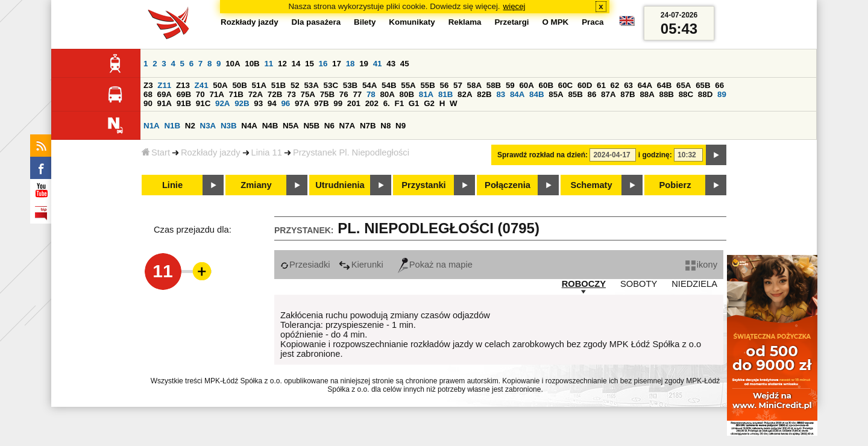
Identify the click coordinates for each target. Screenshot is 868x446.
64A (645, 85)
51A (259, 85)
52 (295, 85)
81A (426, 94)
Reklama (465, 22)
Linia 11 (267, 152)
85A (556, 94)
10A (233, 64)
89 (722, 94)
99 (338, 103)
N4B (270, 126)
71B (236, 94)
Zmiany (256, 185)
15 (310, 64)
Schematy (591, 185)
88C (686, 94)
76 (344, 94)
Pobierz (675, 185)
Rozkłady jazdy (211, 152)
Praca (593, 22)
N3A (208, 126)
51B (278, 85)
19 (364, 64)
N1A (152, 126)
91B (184, 103)
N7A (348, 126)
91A (165, 103)
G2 (429, 103)
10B (252, 64)
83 (501, 94)
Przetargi (511, 22)
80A (387, 94)
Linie (172, 185)
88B (667, 94)
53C (331, 85)
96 (285, 103)
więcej (514, 6)
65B (703, 85)
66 (719, 85)
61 (601, 85)
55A (408, 85)
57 (458, 85)
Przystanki (423, 185)
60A (526, 85)
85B (575, 94)
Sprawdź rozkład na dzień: (542, 155)
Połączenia (508, 185)
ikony (701, 265)
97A (302, 103)
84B (536, 94)
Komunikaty (412, 22)
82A (465, 94)
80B (407, 94)
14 (296, 64)
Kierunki (361, 265)
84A (517, 94)
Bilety (365, 22)
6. (387, 103)
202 (372, 103)
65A (684, 85)
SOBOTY (639, 284)
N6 (329, 126)
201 (354, 103)
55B (427, 85)
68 (148, 94)
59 (510, 85)
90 (148, 103)
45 (405, 64)
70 (200, 94)
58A (474, 85)
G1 (414, 103)
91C (203, 103)
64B (664, 85)
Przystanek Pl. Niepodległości (351, 152)
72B (275, 94)
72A (256, 94)
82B (484, 94)
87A (608, 94)
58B (494, 85)
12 (282, 64)
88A (647, 94)
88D (705, 94)
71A (216, 94)
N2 (190, 126)
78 (371, 94)
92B (242, 103)
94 (272, 103)
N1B (172, 126)
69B (184, 94)
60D (585, 85)
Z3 (148, 85)
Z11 (164, 85)
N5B (311, 126)
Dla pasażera (316, 22)
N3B (229, 126)
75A (308, 94)
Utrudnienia (340, 185)
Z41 (202, 85)
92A (222, 103)
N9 (401, 126)
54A (370, 85)
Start (156, 152)
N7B (368, 126)
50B (239, 85)
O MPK (556, 22)
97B (321, 103)
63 (628, 85)
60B (546, 85)
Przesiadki (305, 265)
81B (445, 94)
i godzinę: (655, 155)
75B (327, 94)
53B (350, 85)
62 (615, 85)
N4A (249, 126)
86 (592, 94)
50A (220, 85)
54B (389, 85)
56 (445, 85)
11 (269, 64)
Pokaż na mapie (435, 265)
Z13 (183, 85)
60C (565, 85)
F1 (399, 103)
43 (391, 64)
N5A (291, 126)
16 (323, 64)
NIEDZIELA (694, 284)
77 (357, 94)
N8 (385, 126)
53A (311, 85)
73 (291, 94)
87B (627, 94)
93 (258, 103)
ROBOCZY (584, 284)
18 (351, 64)
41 (378, 64)
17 (337, 64)
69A (165, 94)
